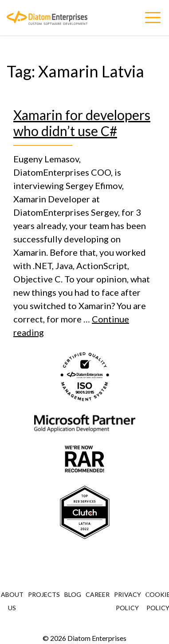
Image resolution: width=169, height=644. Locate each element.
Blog (73, 594)
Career (98, 594)
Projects (44, 594)
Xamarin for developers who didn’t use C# (82, 123)
